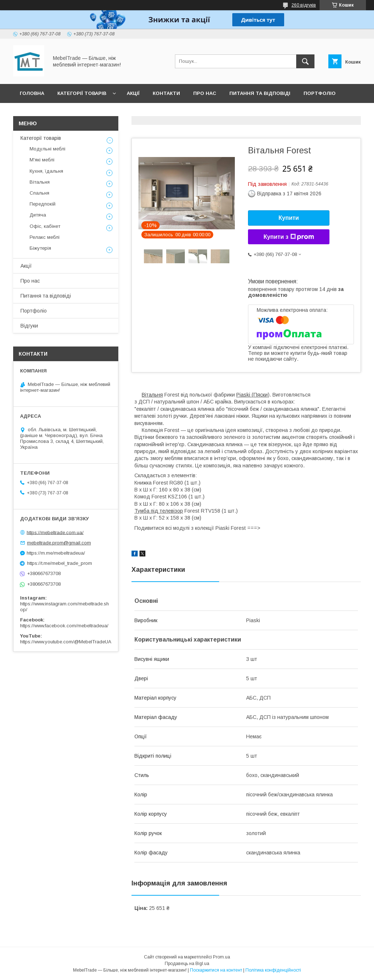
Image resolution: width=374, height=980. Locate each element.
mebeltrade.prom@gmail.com (59, 543)
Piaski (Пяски (252, 395)
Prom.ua (222, 957)
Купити (289, 218)
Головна (32, 93)
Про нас (205, 93)
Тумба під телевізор (159, 511)
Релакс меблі (45, 237)
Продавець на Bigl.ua (187, 964)
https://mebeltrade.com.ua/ (55, 532)
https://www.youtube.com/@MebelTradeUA (66, 642)
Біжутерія (40, 248)
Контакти (166, 93)
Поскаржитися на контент (216, 970)
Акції (133, 93)
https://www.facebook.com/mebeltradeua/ (64, 626)
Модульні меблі (47, 149)
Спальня (39, 193)
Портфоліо (320, 93)
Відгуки (30, 112)
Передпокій (43, 204)
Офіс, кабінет (45, 226)
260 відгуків (304, 5)
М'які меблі (42, 160)
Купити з (289, 237)
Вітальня (152, 395)
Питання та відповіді (260, 93)
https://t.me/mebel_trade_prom (60, 563)
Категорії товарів (82, 93)
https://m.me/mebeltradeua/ (56, 553)
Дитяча (38, 215)
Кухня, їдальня (46, 171)
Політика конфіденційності (273, 970)
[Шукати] (305, 61)
